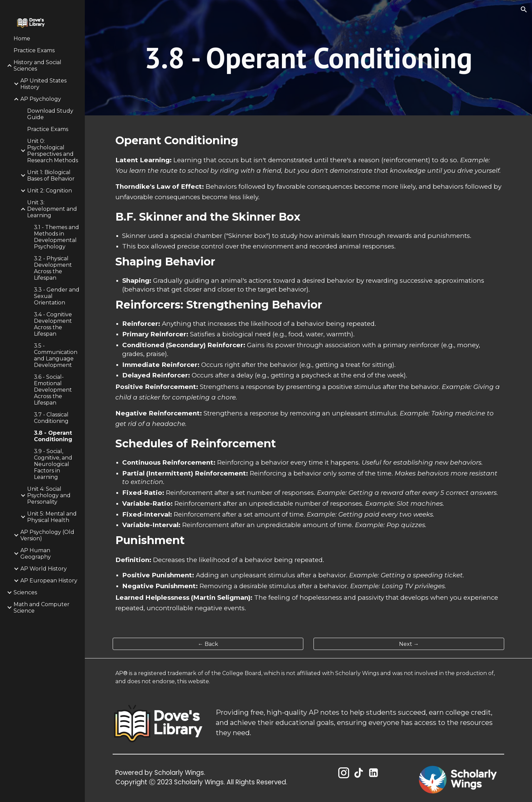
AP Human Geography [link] (36, 554)
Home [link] (22, 39)
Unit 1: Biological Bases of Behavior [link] (51, 175)
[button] (524, 10)
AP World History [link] (44, 569)
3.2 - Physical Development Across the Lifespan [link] (53, 268)
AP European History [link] (49, 581)
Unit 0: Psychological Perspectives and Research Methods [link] (53, 151)
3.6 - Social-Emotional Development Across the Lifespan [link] (53, 390)
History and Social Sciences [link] (37, 66)
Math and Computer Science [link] (42, 608)
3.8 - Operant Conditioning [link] (53, 436)
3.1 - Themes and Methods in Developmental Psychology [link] (56, 237)
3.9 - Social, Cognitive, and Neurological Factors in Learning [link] (53, 464)
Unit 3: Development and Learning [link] (52, 209)
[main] (308, 58)
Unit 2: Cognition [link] (50, 191)
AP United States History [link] (43, 84)
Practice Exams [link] (34, 50)
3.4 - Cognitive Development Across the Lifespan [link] (53, 324)
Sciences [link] (25, 592)
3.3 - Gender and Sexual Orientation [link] (57, 296)
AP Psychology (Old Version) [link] (47, 535)
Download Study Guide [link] (50, 114)
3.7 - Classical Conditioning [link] (51, 418)
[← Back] (208, 644)
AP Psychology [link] (41, 99)
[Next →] (409, 644)
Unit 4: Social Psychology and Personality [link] (49, 495)
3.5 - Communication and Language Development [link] (56, 355)
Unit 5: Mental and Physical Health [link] (52, 517)
